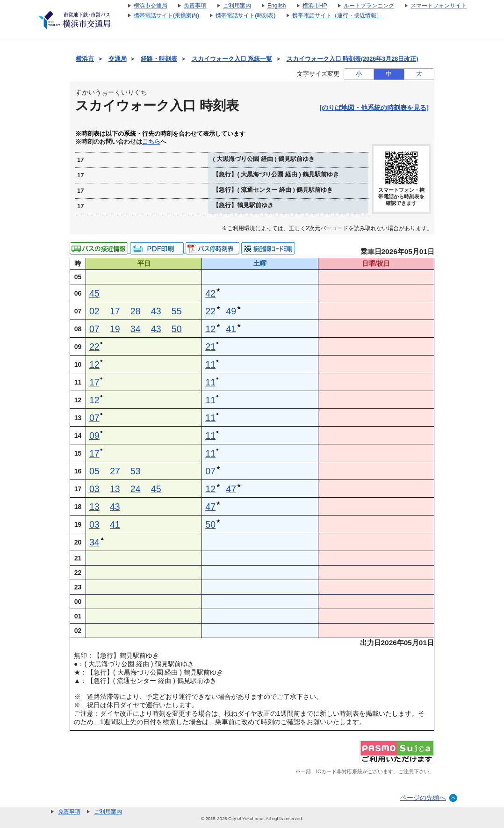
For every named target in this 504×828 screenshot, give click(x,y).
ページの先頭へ (423, 798)
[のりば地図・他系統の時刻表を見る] (374, 108)
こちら (151, 142)
